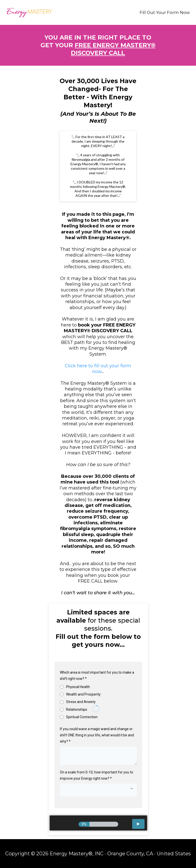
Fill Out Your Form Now (165, 12)
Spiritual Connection (82, 717)
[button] (138, 824)
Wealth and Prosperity (83, 694)
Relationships (77, 709)
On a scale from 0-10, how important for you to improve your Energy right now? (97, 775)
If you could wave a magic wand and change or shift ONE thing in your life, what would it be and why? (97, 735)
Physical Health (78, 687)
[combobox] (98, 790)
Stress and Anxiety (81, 702)
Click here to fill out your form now (98, 369)
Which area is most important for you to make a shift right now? (97, 676)
